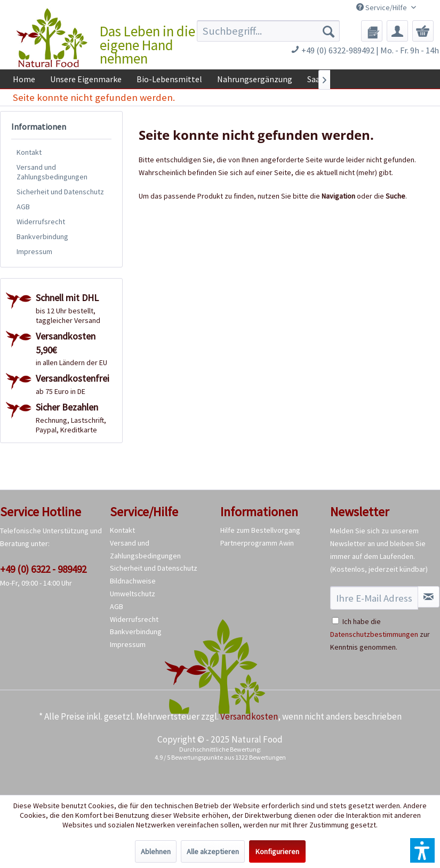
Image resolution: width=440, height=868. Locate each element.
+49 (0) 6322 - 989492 (43, 569)
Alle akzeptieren (213, 851)
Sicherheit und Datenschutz (60, 192)
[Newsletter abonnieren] (429, 597)
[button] (422, 850)
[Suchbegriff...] (268, 31)
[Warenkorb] (423, 31)
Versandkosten (249, 716)
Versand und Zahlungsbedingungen (52, 172)
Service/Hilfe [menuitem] (382, 7)
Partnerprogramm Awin (257, 543)
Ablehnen (156, 851)
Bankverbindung (42, 236)
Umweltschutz (133, 594)
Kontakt (29, 152)
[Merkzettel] (372, 31)
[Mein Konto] (397, 31)
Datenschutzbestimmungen (374, 634)
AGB (23, 207)
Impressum (34, 251)
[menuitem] (268, 31)
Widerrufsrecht (41, 222)
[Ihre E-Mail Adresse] (374, 598)
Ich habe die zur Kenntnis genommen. (380, 634)
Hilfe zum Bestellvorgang (260, 530)
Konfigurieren (277, 851)
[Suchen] (329, 31)
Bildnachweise (133, 581)
